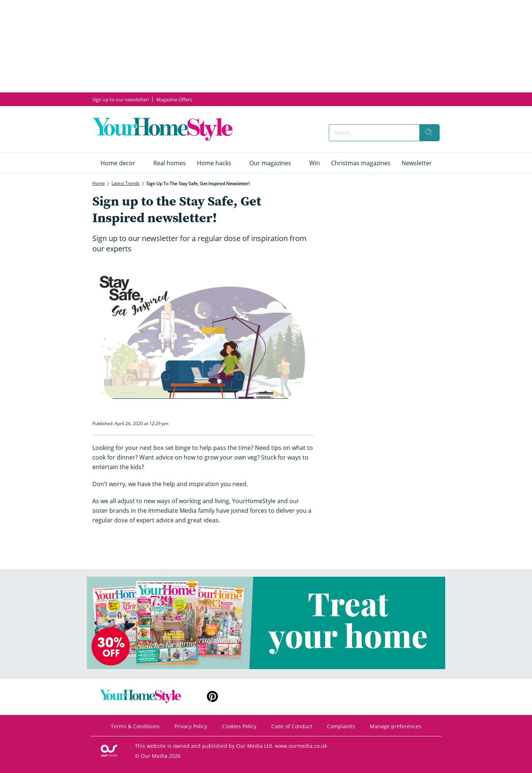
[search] (429, 133)
